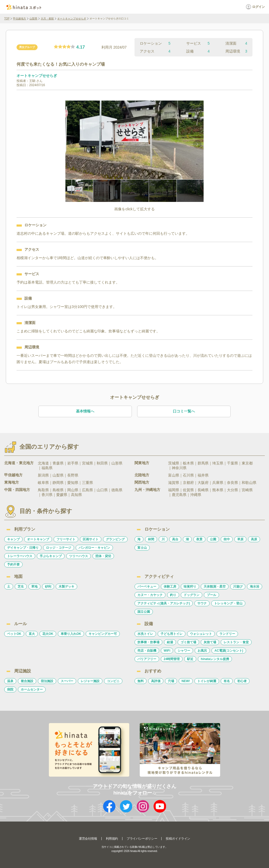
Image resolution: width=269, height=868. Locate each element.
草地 (34, 587)
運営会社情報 (88, 839)
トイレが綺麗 (207, 681)
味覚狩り (190, 587)
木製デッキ (66, 587)
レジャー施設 (90, 681)
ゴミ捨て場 (188, 642)
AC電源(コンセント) (229, 651)
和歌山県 (249, 483)
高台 (175, 539)
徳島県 (117, 490)
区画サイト (91, 539)
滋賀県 (174, 483)
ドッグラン (192, 595)
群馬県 (203, 463)
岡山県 (73, 490)
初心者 (242, 681)
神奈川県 (179, 468)
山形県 (117, 463)
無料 (141, 681)
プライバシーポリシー (142, 839)
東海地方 (12, 482)
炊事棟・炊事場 (148, 642)
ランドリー (227, 634)
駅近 (190, 659)
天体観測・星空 (215, 587)
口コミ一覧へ (184, 411)
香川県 (47, 495)
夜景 (199, 539)
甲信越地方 (19, 19)
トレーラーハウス (20, 556)
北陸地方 (142, 475)
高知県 (76, 495)
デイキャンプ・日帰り (23, 548)
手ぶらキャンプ (51, 556)
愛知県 (73, 483)
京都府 (188, 483)
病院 (10, 689)
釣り (173, 595)
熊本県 (218, 490)
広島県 (87, 490)
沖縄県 (196, 495)
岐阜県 (43, 483)
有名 (227, 681)
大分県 (232, 490)
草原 (240, 539)
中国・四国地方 (17, 490)
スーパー (67, 681)
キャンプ (13, 539)
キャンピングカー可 (103, 634)
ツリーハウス (79, 556)
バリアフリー (147, 659)
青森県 (58, 463)
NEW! (186, 681)
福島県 (47, 468)
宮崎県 (247, 490)
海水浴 (255, 587)
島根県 (58, 490)
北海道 (43, 463)
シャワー (184, 651)
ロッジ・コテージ (59, 548)
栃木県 (188, 463)
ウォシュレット (201, 634)
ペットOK (14, 634)
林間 (151, 539)
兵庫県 (218, 483)
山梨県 (33, 19)
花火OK (48, 634)
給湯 (170, 642)
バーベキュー (147, 587)
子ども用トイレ (172, 634)
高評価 (156, 681)
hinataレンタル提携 (215, 659)
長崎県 (203, 490)
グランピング (115, 539)
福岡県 (174, 490)
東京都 (247, 463)
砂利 (48, 587)
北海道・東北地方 (19, 463)
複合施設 (27, 681)
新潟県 (43, 475)
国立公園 (144, 612)
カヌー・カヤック (150, 595)
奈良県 (232, 483)
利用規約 (112, 839)
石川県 (188, 475)
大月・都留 (47, 19)
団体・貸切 (103, 556)
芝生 (21, 587)
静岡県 (58, 483)
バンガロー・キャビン (94, 548)
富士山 (142, 548)
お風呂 (202, 651)
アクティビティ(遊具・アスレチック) (164, 603)
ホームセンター (32, 689)
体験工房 (170, 587)
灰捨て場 (210, 642)
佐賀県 (188, 490)
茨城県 (174, 463)
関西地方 (142, 482)
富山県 (174, 475)
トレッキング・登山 (228, 603)
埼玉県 (218, 463)
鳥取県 (43, 490)
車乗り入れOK (71, 634)
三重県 (87, 483)
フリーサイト (66, 539)
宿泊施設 (47, 681)
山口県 (102, 490)
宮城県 (87, 463)
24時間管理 (172, 659)
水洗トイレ (145, 634)
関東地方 (142, 463)
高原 (254, 539)
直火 (32, 634)
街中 (227, 539)
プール (211, 595)
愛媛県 (62, 495)
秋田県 (102, 463)
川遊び (238, 587)
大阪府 (203, 483)
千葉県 (232, 463)
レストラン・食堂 (236, 642)
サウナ (202, 603)
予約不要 (13, 564)
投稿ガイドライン (178, 839)
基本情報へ (85, 411)
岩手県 (73, 463)
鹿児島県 (179, 495)
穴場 (171, 681)
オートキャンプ (38, 539)
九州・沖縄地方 (147, 490)
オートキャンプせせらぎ (72, 19)
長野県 (73, 475)
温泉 (10, 681)
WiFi (167, 651)
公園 (213, 539)
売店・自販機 (147, 651)
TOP (7, 19)
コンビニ (113, 681)
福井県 (203, 475)
